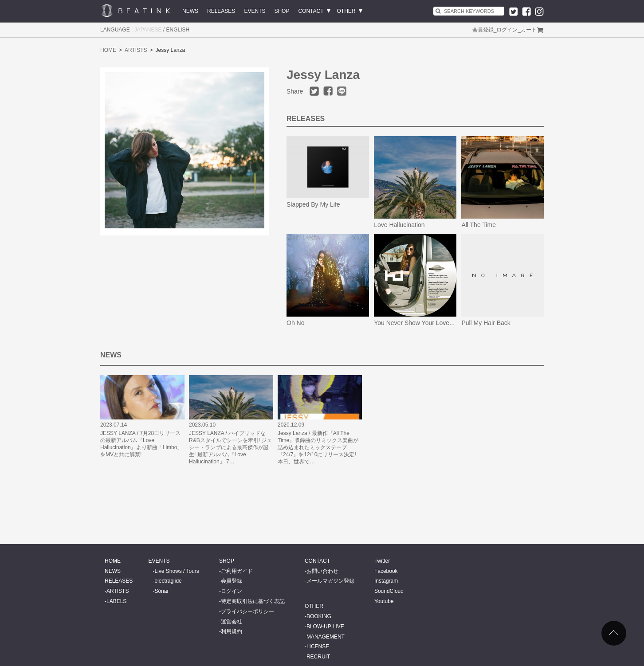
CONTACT (311, 11)
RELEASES (221, 11)
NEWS (190, 11)
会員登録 (483, 30)
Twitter (382, 561)
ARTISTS (136, 50)
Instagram (386, 581)
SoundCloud (389, 591)
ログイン (507, 30)
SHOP (282, 11)
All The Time (479, 225)
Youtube (384, 601)
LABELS (116, 601)
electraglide (168, 581)
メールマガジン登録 (330, 581)
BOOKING (319, 616)
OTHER (346, 11)
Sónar (161, 591)
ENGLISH (178, 30)
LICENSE (318, 646)
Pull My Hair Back (486, 323)
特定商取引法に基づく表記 (253, 601)
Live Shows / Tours (177, 571)
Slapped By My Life (313, 204)
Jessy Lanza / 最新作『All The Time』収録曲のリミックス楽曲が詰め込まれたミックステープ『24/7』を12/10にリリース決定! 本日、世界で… (318, 447)
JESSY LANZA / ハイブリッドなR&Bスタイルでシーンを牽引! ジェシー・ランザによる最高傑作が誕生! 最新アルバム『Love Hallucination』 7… (230, 447)
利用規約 (232, 631)
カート (529, 30)
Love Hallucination (399, 225)
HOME (108, 50)
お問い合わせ (322, 571)
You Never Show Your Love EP (417, 323)
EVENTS (255, 11)
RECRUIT (318, 657)
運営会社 (232, 622)
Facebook (386, 571)
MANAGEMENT (326, 637)
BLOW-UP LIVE (325, 627)
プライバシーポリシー (247, 611)
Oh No (295, 323)
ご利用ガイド (237, 571)
